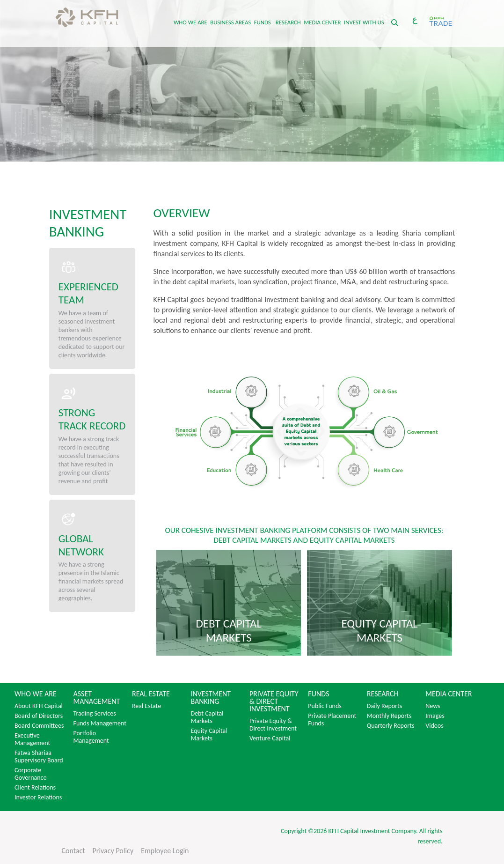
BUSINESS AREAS (230, 22)
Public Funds (325, 706)
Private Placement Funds (332, 720)
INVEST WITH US (364, 22)
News (433, 706)
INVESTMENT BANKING (211, 698)
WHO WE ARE (190, 22)
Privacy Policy (113, 851)
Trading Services (94, 714)
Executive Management (32, 739)
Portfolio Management (91, 737)
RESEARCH (288, 22)
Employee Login (165, 851)
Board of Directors (39, 716)
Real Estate (146, 706)
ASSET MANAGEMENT (96, 698)
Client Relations (35, 788)
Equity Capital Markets (209, 735)
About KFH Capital (39, 706)
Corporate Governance (31, 774)
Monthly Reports (389, 716)
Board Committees (39, 726)
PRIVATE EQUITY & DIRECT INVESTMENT (274, 702)
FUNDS (263, 22)
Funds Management (99, 724)
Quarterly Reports (391, 726)
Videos (434, 726)
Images (435, 716)
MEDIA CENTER (322, 22)
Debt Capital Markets (207, 717)
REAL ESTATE (151, 694)
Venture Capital (270, 738)
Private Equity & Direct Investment (273, 725)
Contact (73, 851)
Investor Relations (38, 798)
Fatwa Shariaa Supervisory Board (39, 757)
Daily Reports (384, 706)
